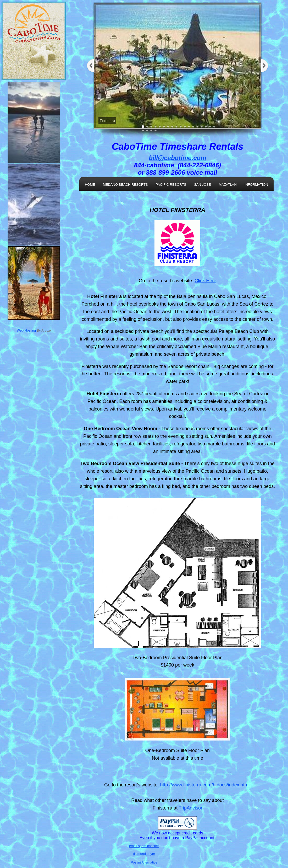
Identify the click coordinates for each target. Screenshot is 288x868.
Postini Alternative (144, 862)
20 (147, 131)
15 (202, 127)
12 (189, 127)
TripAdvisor (191, 808)
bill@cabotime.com (177, 158)
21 (151, 131)
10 (181, 127)
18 (214, 127)
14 (197, 127)
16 (206, 127)
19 (143, 131)
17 (210, 127)
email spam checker (144, 846)
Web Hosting (26, 330)
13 (193, 127)
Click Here (205, 281)
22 (156, 131)
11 (185, 127)
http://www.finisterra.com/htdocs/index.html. (206, 785)
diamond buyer (144, 854)
